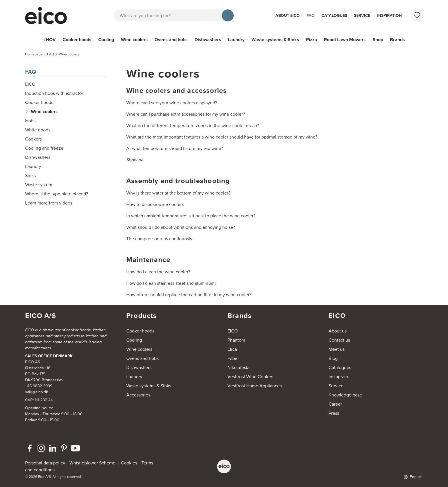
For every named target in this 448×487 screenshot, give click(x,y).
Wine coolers (134, 40)
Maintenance (148, 260)
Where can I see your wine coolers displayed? (172, 103)
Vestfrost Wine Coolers (250, 377)
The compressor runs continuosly (159, 239)
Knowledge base (345, 395)
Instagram (338, 377)
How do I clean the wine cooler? (158, 272)
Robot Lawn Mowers (345, 40)
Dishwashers (208, 40)
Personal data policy (45, 463)
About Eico (288, 16)
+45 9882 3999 (39, 386)
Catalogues (334, 16)
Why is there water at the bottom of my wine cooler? (178, 193)
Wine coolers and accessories (177, 91)
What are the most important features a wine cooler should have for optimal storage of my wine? (222, 137)
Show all (135, 160)
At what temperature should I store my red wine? (175, 148)
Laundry (236, 40)
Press (334, 413)
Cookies (130, 463)
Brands (397, 40)
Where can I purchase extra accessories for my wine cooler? (186, 114)
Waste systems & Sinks (275, 40)
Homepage (34, 54)
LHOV (50, 40)
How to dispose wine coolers (155, 204)
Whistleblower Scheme (92, 463)
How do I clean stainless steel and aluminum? (171, 283)
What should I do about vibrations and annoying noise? (181, 227)
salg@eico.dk (37, 392)
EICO (233, 331)
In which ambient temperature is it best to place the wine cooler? (191, 216)
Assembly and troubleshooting (178, 181)
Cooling (106, 40)
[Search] (228, 15)
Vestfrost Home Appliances (255, 386)
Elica (232, 349)
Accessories (138, 395)
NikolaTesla (238, 367)
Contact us (339, 340)
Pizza (312, 40)
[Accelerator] (49, 15)
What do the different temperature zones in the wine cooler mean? (193, 126)
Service (362, 16)
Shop (378, 40)
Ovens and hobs (171, 40)
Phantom (236, 340)
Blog (333, 358)
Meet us (337, 349)
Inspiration (389, 16)
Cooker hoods (77, 40)
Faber (233, 358)
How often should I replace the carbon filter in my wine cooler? (189, 295)
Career (335, 404)
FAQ (311, 16)
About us (338, 331)
